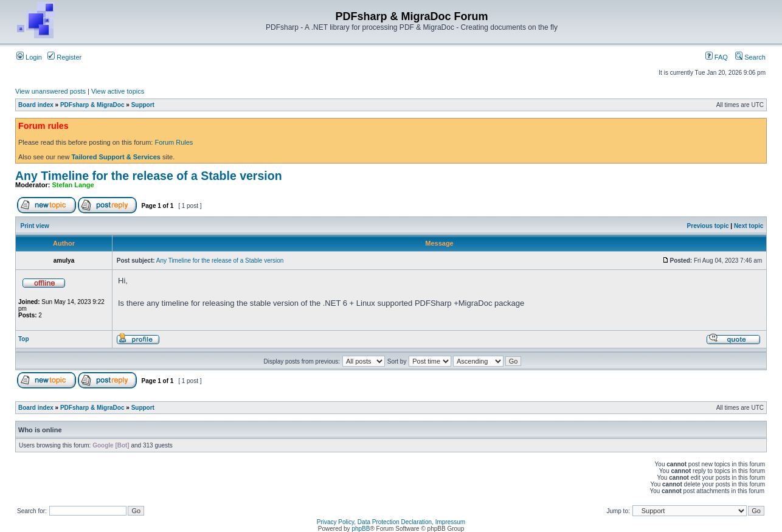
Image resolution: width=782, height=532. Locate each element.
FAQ (717, 57)
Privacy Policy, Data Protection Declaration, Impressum (391, 522)
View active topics (118, 91)
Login (29, 57)
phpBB (361, 529)
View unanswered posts (50, 91)
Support (143, 105)
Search (750, 57)
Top (24, 339)
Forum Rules (174, 142)
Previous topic (708, 226)
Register (64, 57)
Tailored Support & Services (116, 157)
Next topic (749, 226)
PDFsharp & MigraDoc (92, 105)
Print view (35, 226)
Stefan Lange (73, 185)
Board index (36, 105)
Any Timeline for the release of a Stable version (149, 176)
